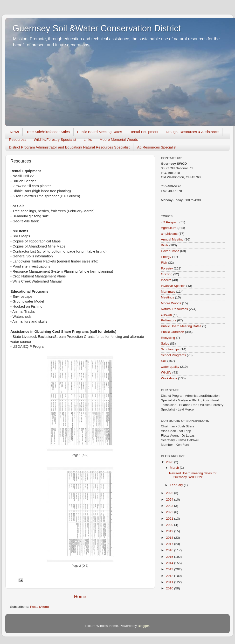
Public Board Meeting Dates (100, 132)
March (175, 468)
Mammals (168, 292)
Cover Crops (170, 251)
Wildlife (166, 372)
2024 (170, 499)
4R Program (170, 222)
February (177, 485)
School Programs (173, 355)
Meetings (168, 297)
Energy (166, 257)
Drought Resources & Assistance (192, 132)
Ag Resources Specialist (157, 147)
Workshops (169, 378)
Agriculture (169, 228)
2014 (170, 563)
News (14, 132)
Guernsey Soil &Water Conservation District (97, 28)
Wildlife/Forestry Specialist (55, 139)
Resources (18, 139)
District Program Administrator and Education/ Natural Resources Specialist (69, 147)
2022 (170, 512)
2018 (170, 538)
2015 (170, 557)
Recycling (168, 338)
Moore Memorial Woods (119, 139)
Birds (165, 245)
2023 (170, 506)
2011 (170, 582)
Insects (166, 280)
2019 (170, 531)
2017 (170, 544)
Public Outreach (173, 332)
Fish (164, 263)
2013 (170, 569)
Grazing (167, 274)
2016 (170, 550)
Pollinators (169, 320)
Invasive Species (173, 286)
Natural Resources (174, 309)
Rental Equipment (144, 132)
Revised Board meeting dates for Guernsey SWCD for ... (193, 475)
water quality (170, 367)
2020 (170, 525)
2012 (170, 576)
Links (88, 139)
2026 (170, 462)
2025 (170, 493)
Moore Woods (171, 303)
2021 (170, 519)
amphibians (169, 234)
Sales (165, 343)
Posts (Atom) (40, 607)
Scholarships (170, 349)
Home (80, 597)
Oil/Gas (166, 315)
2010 (170, 588)
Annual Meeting (172, 239)
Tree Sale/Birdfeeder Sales (48, 132)
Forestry (167, 268)
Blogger (143, 626)
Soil (164, 361)
